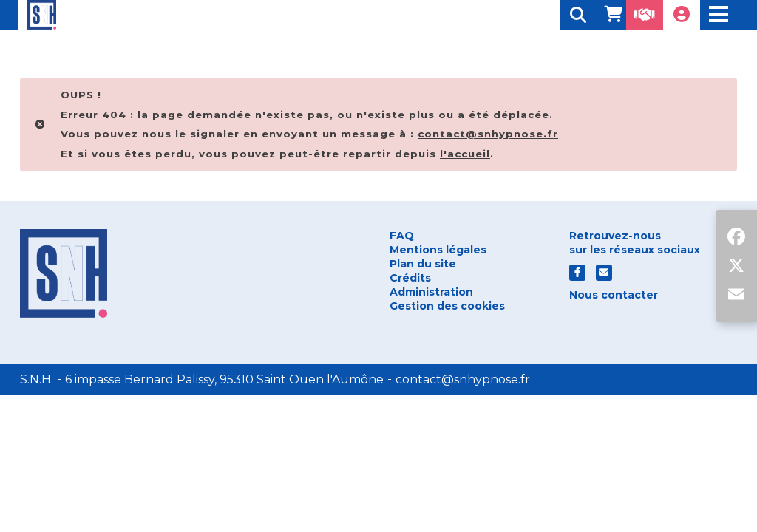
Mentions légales (438, 250)
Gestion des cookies (447, 306)
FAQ (402, 236)
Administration (431, 292)
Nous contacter (614, 295)
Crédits (410, 278)
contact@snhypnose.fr (463, 379)
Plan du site (423, 264)
